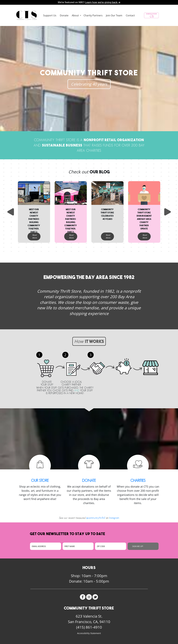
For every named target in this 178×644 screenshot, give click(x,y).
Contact (130, 15)
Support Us (50, 15)
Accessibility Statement (89, 633)
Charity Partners (93, 15)
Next (168, 212)
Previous (10, 212)
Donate (64, 15)
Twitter (95, 597)
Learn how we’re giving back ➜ (103, 2)
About (75, 15)
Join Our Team (114, 15)
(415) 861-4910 (89, 627)
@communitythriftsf (96, 518)
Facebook (83, 597)
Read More (35, 236)
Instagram (114, 518)
